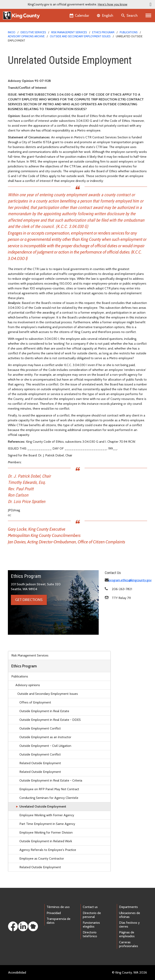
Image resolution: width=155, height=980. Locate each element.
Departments (128, 907)
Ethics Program (103, 32)
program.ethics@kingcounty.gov (130, 580)
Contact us (90, 907)
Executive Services (33, 32)
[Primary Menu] (148, 16)
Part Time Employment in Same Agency (47, 824)
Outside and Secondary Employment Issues (80, 36)
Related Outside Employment (40, 763)
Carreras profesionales (129, 944)
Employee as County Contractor (42, 858)
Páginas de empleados (127, 934)
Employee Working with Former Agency (47, 815)
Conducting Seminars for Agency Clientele (49, 798)
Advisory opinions (28, 685)
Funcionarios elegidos (91, 925)
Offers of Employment (35, 702)
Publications (129, 32)
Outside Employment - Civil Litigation (45, 746)
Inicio (12, 32)
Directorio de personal (92, 915)
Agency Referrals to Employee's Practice (48, 850)
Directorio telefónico (90, 934)
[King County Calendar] (80, 16)
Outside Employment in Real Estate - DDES (50, 720)
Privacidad (54, 913)
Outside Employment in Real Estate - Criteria (51, 780)
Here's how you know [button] (113, 4)
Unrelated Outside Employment (43, 806)
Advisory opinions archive (26, 36)
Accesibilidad (17, 972)
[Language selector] (105, 16)
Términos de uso (58, 907)
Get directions (29, 600)
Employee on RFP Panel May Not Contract (49, 789)
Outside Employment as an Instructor (45, 737)
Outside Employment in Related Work (46, 841)
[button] (151, 4)
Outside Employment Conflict (40, 728)
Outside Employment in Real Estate (44, 711)
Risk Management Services (69, 32)
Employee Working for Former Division (46, 832)
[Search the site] (130, 16)
